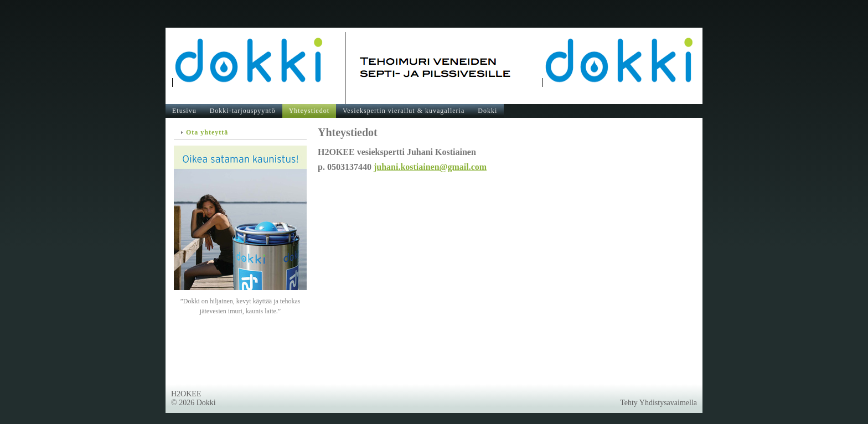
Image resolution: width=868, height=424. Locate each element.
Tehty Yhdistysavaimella (658, 403)
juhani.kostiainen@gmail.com (430, 167)
